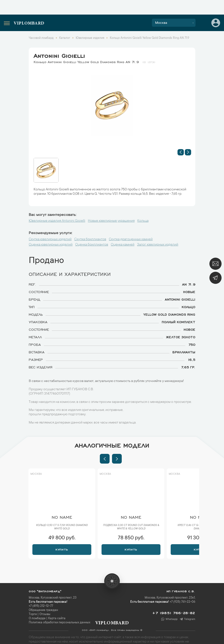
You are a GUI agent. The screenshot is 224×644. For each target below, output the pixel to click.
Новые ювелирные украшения (111, 221)
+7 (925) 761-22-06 (182, 602)
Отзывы (45, 614)
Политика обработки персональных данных (60, 623)
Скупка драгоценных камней (131, 239)
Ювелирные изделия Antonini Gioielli (57, 221)
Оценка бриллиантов (92, 245)
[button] (181, 152)
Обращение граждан (43, 610)
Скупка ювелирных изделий (50, 239)
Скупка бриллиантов (90, 239)
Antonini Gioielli (59, 55)
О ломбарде (37, 619)
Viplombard (29, 24)
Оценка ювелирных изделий (51, 245)
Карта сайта (57, 619)
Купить (62, 549)
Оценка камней (123, 245)
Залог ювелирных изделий (158, 245)
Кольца (143, 221)
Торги (33, 614)
